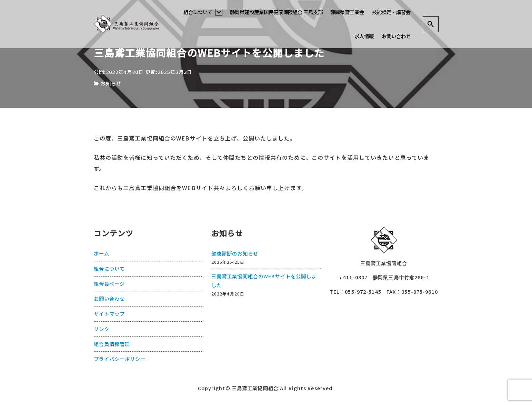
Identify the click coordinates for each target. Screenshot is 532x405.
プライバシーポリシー (120, 359)
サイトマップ (109, 314)
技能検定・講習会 (391, 12)
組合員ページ (109, 284)
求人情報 (364, 36)
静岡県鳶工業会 (347, 12)
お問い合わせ (396, 36)
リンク (102, 329)
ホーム (102, 253)
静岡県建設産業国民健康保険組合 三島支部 (276, 12)
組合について (203, 12)
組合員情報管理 (112, 344)
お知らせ (111, 83)
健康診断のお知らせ (235, 253)
